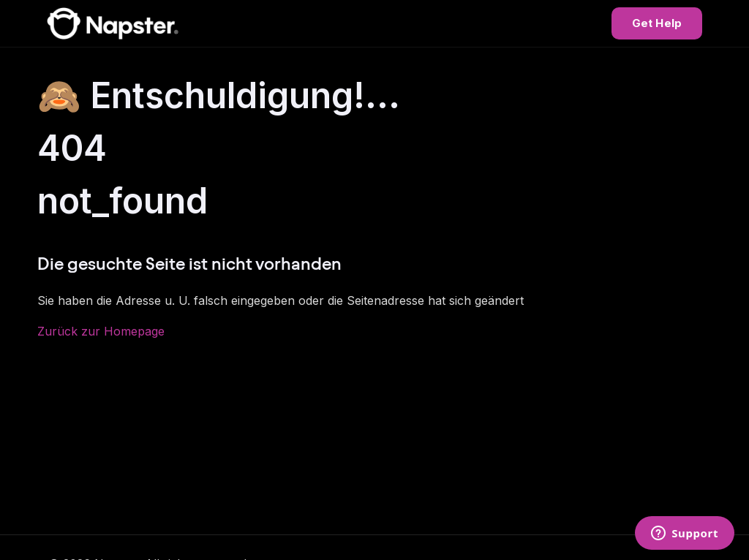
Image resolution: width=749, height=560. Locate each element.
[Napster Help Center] (113, 23)
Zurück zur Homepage (101, 331)
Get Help (657, 23)
